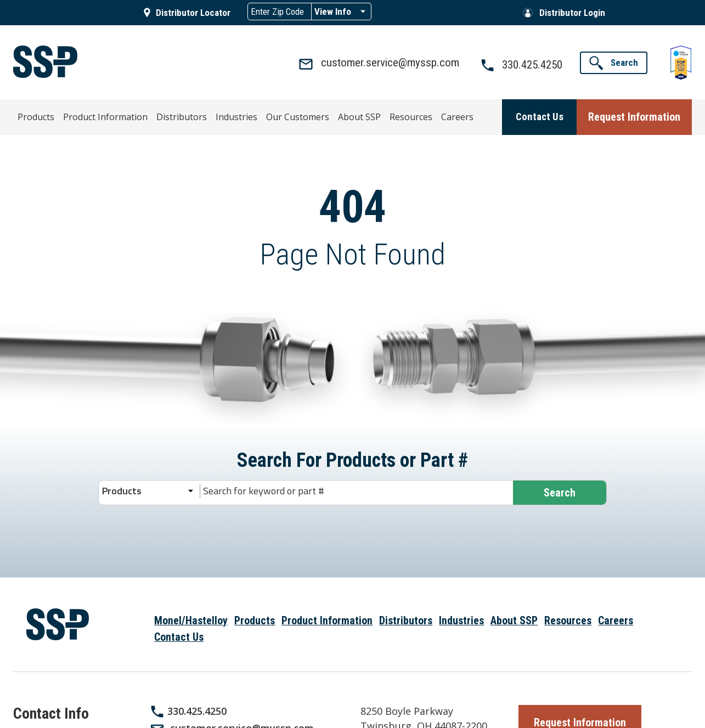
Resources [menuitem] (360, 115)
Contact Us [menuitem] (179, 637)
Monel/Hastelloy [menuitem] (191, 620)
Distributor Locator (193, 13)
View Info (333, 12)
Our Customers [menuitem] (261, 115)
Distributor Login (572, 13)
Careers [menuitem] (401, 115)
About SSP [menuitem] (315, 115)
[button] (614, 63)
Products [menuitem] (36, 115)
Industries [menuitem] (209, 115)
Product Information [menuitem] (97, 115)
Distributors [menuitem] (163, 115)
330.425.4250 (197, 710)
